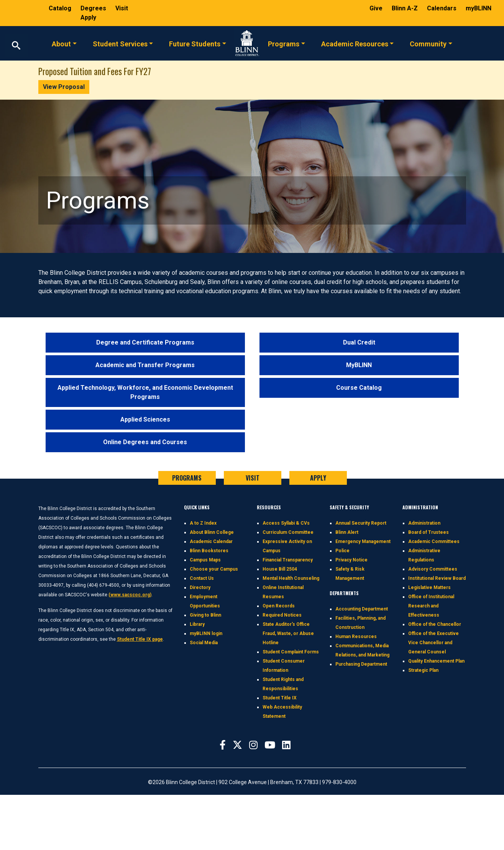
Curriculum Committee (288, 532)
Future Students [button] (195, 43)
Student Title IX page (140, 639)
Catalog (61, 8)
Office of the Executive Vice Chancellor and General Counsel (433, 643)
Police (342, 551)
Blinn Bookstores (209, 551)
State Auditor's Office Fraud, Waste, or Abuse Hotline (288, 633)
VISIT (253, 478)
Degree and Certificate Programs (145, 342)
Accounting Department (362, 609)
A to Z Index (203, 523)
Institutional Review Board (437, 578)
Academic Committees (434, 542)
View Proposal (64, 87)
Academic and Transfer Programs (145, 365)
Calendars (442, 8)
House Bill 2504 (280, 569)
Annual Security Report (361, 523)
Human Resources (356, 637)
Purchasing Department (361, 664)
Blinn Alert (347, 532)
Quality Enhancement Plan (436, 661)
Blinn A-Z (405, 8)
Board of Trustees (428, 532)
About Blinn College (212, 532)
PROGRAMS (187, 478)
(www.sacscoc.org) (130, 595)
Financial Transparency (288, 560)
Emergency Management (363, 542)
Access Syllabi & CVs (286, 523)
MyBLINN (359, 365)
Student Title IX (280, 698)
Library (197, 624)
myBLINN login (206, 633)
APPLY (318, 478)
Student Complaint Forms (291, 652)
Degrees (93, 8)
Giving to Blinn (205, 615)
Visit (122, 8)
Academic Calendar (211, 542)
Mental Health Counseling (291, 578)
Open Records (279, 606)
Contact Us (202, 578)
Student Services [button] (120, 43)
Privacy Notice (351, 560)
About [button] (61, 43)
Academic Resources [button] (355, 43)
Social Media (204, 643)
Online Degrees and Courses (145, 442)
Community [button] (428, 43)
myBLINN (479, 8)
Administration (424, 523)
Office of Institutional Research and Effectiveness (431, 606)
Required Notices (282, 615)
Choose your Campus (214, 569)
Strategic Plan (423, 670)
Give (377, 8)
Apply (88, 17)
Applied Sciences (145, 419)
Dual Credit (359, 342)
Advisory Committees (433, 569)
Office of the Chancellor (435, 624)
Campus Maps (205, 560)
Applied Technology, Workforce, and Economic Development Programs (145, 392)
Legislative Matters (429, 587)
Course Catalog (359, 388)
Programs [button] (284, 43)
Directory (200, 587)
